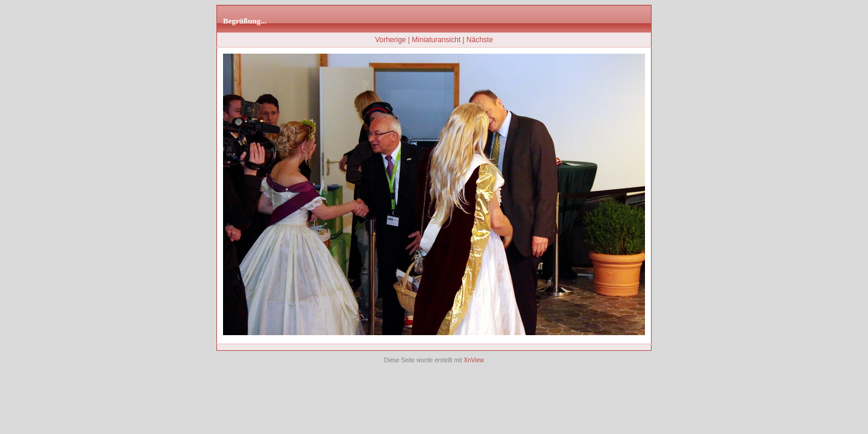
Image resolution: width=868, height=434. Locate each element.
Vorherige (390, 40)
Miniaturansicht (436, 40)
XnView (474, 360)
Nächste (480, 40)
